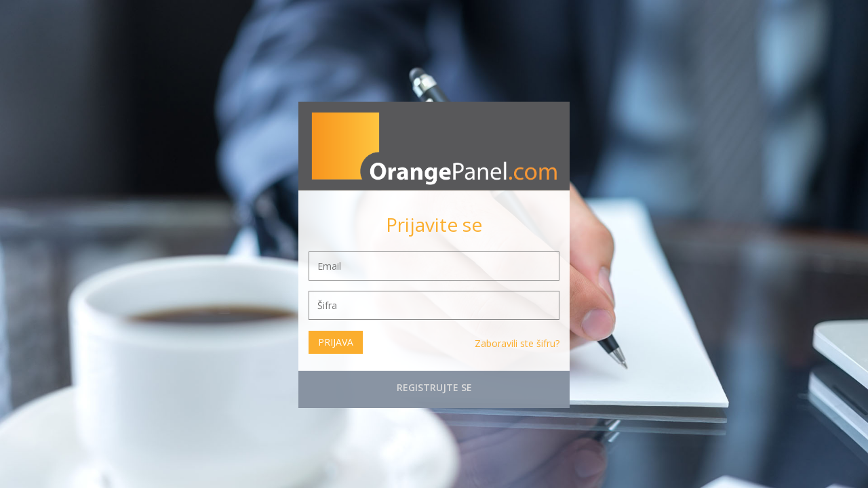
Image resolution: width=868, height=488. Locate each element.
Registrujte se (434, 387)
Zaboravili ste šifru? (517, 343)
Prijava (336, 342)
